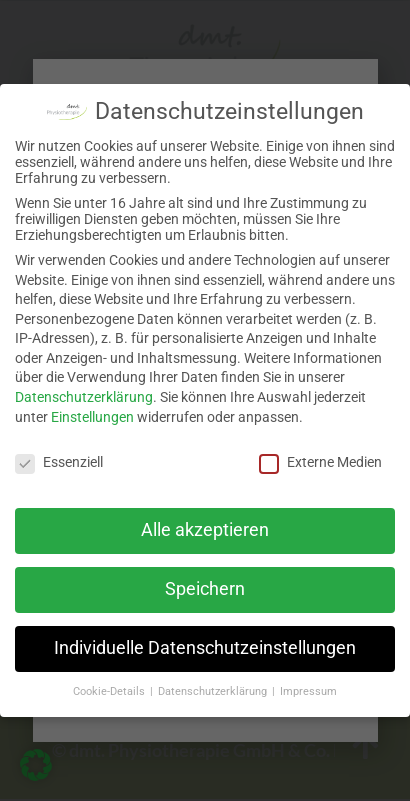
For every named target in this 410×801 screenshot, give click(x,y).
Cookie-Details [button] (110, 691)
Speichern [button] (205, 589)
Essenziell (59, 462)
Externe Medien (320, 462)
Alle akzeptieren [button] (205, 530)
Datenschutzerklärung (84, 397)
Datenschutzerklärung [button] (214, 691)
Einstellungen (92, 417)
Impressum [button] (308, 691)
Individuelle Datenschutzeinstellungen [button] (205, 648)
